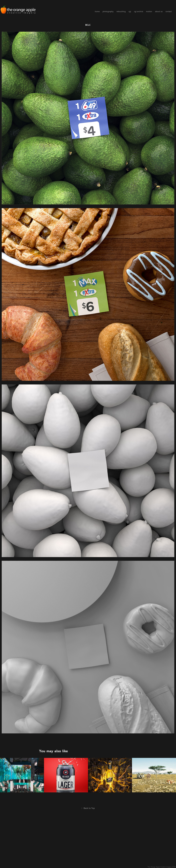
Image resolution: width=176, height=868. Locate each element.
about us (159, 12)
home (97, 12)
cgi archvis (139, 12)
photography (108, 12)
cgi (130, 12)
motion (149, 12)
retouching (121, 12)
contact (169, 12)
